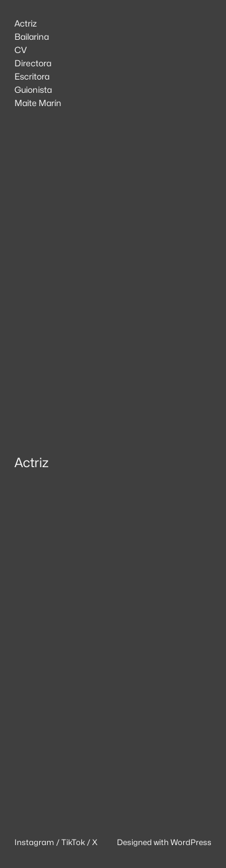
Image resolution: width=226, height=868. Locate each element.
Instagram (34, 842)
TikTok (73, 842)
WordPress (191, 842)
